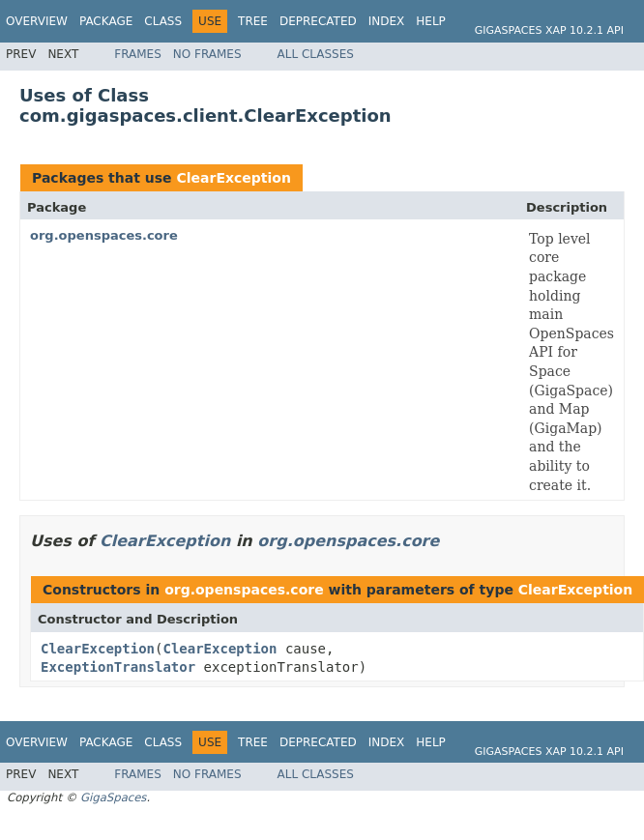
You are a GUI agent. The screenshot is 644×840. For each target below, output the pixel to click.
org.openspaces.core (104, 235)
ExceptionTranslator (118, 667)
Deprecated (318, 21)
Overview (37, 21)
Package (106, 21)
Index (387, 21)
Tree (253, 21)
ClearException (233, 178)
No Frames (207, 54)
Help (431, 21)
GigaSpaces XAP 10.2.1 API (549, 30)
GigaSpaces (113, 797)
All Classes (316, 54)
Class (163, 21)
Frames (138, 54)
